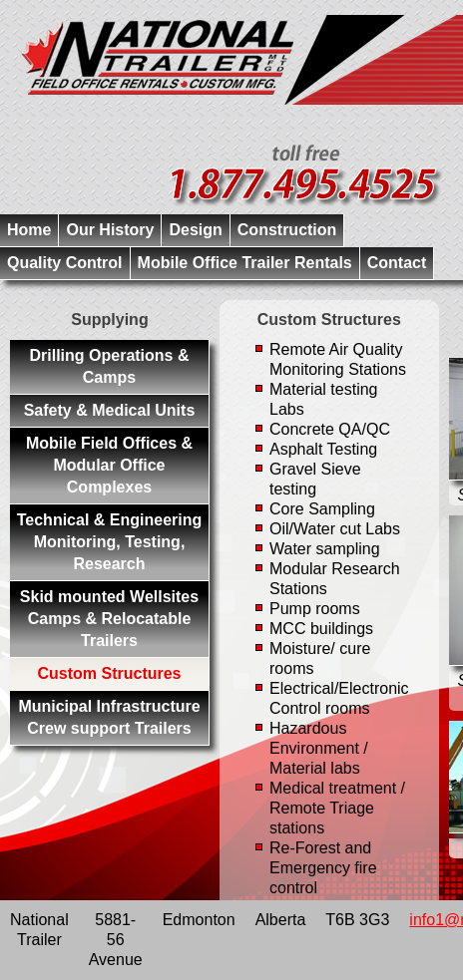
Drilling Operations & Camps (109, 366)
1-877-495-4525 (306, 177)
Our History (110, 230)
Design (195, 230)
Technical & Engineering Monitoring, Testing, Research (110, 542)
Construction (287, 230)
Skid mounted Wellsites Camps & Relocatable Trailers (109, 619)
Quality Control (65, 263)
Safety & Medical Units (110, 410)
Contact (397, 263)
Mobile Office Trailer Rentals (245, 263)
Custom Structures (109, 673)
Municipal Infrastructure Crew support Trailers (109, 717)
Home (29, 230)
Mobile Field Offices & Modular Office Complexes (109, 465)
